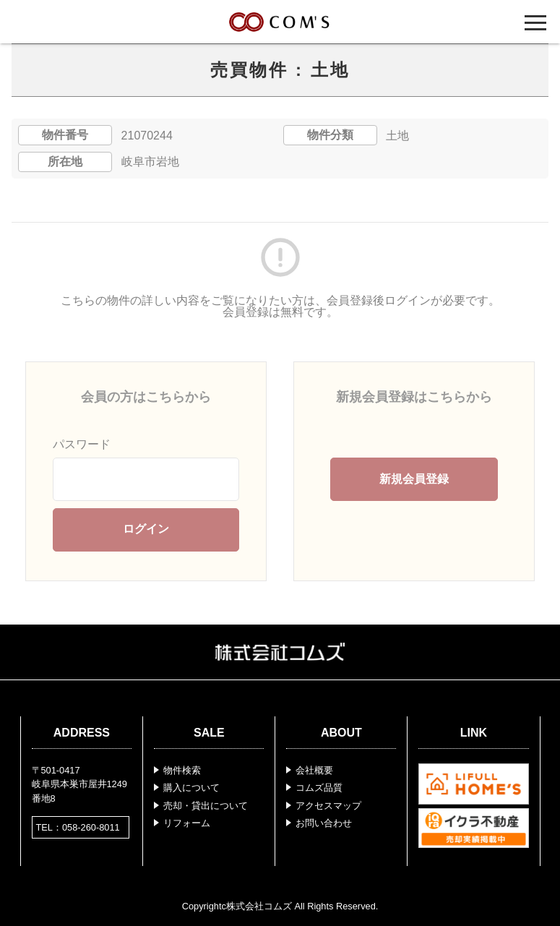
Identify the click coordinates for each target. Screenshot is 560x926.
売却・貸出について (206, 806)
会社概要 (314, 770)
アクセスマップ (328, 806)
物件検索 (182, 770)
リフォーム (187, 823)
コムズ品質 (319, 788)
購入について (191, 788)
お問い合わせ (324, 823)
